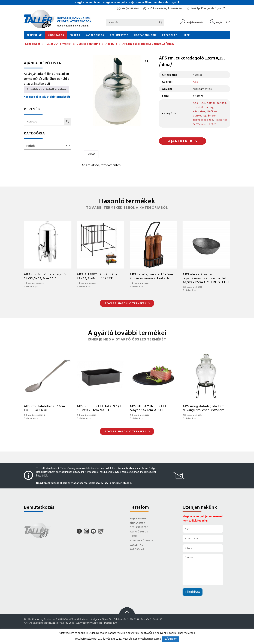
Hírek (186, 35)
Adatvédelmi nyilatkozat (89, 623)
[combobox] (48, 146)
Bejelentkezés (195, 23)
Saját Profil (138, 519)
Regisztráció (223, 23)
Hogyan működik (145, 35)
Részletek (155, 639)
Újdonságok (56, 35)
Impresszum (111, 623)
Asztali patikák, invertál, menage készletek (210, 107)
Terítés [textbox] (46, 146)
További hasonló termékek (127, 304)
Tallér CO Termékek (58, 44)
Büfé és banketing (88, 44)
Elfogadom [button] (171, 639)
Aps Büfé (111, 44)
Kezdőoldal (33, 44)
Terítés (212, 124)
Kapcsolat (170, 35)
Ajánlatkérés (183, 141)
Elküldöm (193, 592)
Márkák (75, 35)
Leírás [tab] (91, 154)
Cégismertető (119, 35)
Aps (195, 82)
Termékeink (34, 35)
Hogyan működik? (141, 541)
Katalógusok (95, 35)
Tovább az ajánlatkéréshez (46, 90)
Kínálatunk (137, 523)
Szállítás (136, 545)
